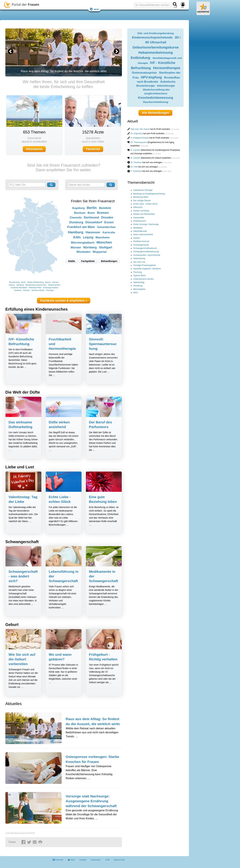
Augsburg (78, 208)
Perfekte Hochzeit (141, 241)
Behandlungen (109, 261)
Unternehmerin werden (144, 279)
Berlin (24, 282)
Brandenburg (14, 282)
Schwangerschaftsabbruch (145, 248)
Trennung (138, 272)
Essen (109, 222)
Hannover (93, 232)
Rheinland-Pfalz (35, 288)
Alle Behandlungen (155, 113)
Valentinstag (139, 282)
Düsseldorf (94, 222)
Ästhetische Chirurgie (143, 190)
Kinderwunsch (140, 221)
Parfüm (137, 238)
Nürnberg (90, 247)
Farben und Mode (141, 211)
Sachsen (26, 290)
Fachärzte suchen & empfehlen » (64, 301)
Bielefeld (105, 208)
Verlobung (138, 286)
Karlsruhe (109, 232)
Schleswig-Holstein (51, 288)
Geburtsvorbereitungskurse (156, 47)
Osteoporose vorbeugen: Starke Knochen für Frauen (92, 759)
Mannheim (102, 237)
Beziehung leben (141, 197)
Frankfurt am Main (81, 227)
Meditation (138, 228)
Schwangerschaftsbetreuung (146, 252)
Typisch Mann (140, 276)
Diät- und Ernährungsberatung (156, 33)
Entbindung (140, 58)
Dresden (107, 217)
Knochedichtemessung (156, 98)
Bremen (56, 282)
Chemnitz (76, 218)
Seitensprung (139, 258)
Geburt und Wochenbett (144, 214)
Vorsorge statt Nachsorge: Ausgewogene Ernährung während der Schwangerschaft (91, 801)
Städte (72, 261)
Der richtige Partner (142, 201)
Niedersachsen (54, 285)
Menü (94, 9)
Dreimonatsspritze (144, 73)
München (104, 242)
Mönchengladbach (83, 243)
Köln (77, 237)
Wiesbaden (83, 252)
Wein (136, 293)
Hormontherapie (167, 68)
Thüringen (50, 290)
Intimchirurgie (166, 86)
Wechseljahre (139, 289)
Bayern (48, 282)
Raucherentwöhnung (156, 102)
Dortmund (91, 217)
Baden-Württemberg (35, 282)
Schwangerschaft (141, 245)
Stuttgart (106, 247)
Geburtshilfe (139, 218)
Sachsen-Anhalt (38, 290)
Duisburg (76, 222)
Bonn (91, 213)
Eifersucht (138, 207)
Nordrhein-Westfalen (19, 288)
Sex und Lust (139, 262)
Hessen (12, 285)
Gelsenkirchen (106, 227)
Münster (76, 247)
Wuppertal (100, 252)
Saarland (18, 290)
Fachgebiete (88, 261)
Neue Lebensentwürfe (143, 235)
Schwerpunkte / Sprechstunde (147, 255)
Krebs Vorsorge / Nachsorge (146, 224)
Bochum (80, 213)
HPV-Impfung (151, 77)
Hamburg (20, 285)
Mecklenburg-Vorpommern (36, 285)
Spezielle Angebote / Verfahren (147, 269)
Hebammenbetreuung (156, 53)
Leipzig (88, 237)
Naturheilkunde (140, 231)
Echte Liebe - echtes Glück (145, 204)
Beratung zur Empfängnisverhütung (149, 194)
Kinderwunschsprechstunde (152, 37)
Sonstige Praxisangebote (144, 265)
